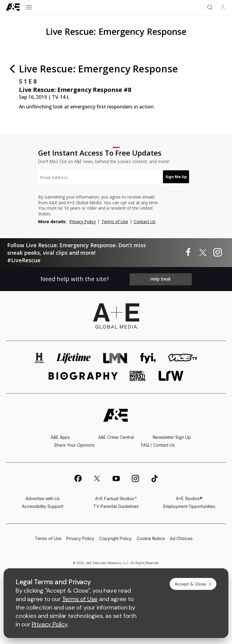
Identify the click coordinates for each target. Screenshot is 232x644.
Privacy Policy (83, 222)
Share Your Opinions (74, 443)
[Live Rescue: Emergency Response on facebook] (188, 253)
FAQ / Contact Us (158, 443)
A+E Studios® (189, 496)
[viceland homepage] (183, 356)
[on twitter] (97, 476)
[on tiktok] (155, 476)
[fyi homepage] (148, 356)
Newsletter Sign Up (172, 435)
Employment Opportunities (189, 504)
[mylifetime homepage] (74, 356)
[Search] (210, 7)
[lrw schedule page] (171, 374)
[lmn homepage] (116, 356)
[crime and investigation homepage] (138, 374)
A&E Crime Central (116, 435)
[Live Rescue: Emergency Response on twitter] (203, 253)
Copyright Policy (115, 536)
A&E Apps (60, 435)
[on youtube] (116, 476)
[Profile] (223, 7)
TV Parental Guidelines (116, 504)
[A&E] (13, 7)
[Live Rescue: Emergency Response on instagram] (218, 253)
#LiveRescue (24, 260)
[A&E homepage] (116, 413)
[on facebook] (78, 476)
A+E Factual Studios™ (116, 496)
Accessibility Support (43, 504)
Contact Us (145, 222)
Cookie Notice (151, 536)
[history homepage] (40, 356)
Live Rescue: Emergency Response (116, 31)
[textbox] (97, 178)
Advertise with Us (43, 496)
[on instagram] (135, 476)
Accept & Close (194, 584)
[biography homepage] (83, 374)
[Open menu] (29, 7)
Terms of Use (115, 222)
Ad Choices (181, 536)
